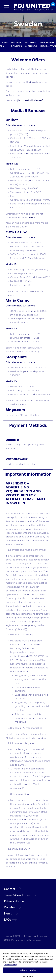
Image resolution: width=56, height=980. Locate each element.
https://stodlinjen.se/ (31, 100)
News (8, 913)
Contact (10, 889)
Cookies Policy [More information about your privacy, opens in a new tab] (10, 965)
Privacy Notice (14, 901)
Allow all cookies (28, 970)
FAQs (7, 920)
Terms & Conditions (17, 895)
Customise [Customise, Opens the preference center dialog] (28, 976)
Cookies (9, 907)
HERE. (32, 217)
